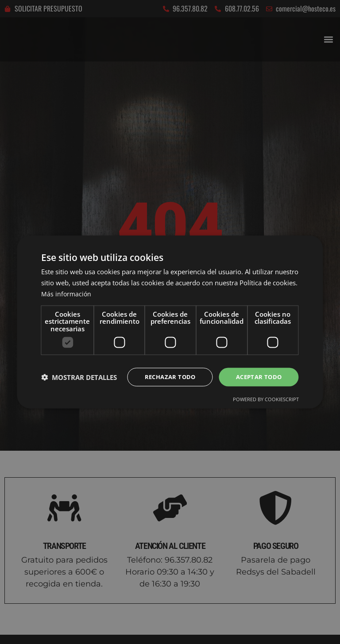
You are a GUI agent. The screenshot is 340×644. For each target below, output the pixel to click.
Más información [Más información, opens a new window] (67, 293)
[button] (79, 377)
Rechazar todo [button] (165, 377)
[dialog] (170, 322)
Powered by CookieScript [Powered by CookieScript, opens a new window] (266, 400)
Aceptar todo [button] (257, 377)
